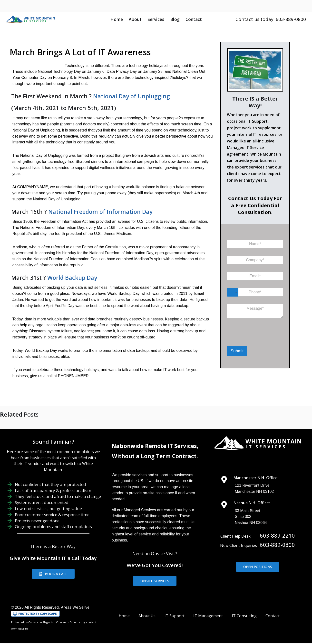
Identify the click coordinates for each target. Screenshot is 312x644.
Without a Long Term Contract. (155, 450)
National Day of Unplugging (129, 96)
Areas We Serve (75, 601)
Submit (237, 351)
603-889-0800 (277, 539)
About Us (147, 610)
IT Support (175, 610)
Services (156, 19)
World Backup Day (70, 271)
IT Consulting (244, 610)
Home (117, 19)
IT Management (208, 610)
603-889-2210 (277, 529)
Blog (175, 19)
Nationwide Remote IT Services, (155, 440)
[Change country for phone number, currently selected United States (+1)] (233, 292)
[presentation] (252, 340)
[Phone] (255, 292)
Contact (194, 19)
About (135, 19)
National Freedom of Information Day (98, 205)
